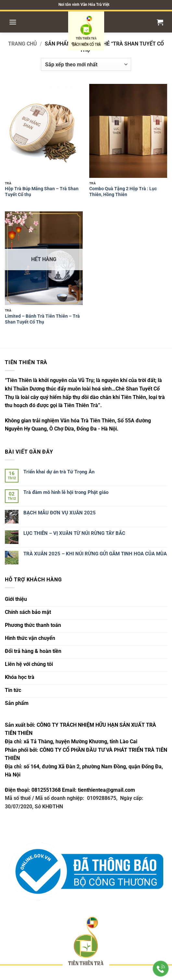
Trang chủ (23, 44)
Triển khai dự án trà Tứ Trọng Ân (59, 472)
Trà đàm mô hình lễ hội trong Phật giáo (66, 492)
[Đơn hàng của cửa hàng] (86, 64)
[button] (13, 22)
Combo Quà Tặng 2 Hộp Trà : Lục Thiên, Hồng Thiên (123, 192)
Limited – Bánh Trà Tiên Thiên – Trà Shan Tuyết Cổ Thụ (42, 319)
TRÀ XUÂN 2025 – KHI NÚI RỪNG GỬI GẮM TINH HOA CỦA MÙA (95, 554)
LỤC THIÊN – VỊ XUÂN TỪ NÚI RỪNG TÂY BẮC (74, 533)
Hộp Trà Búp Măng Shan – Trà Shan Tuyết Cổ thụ (42, 192)
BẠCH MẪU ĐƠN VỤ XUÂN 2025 (60, 513)
